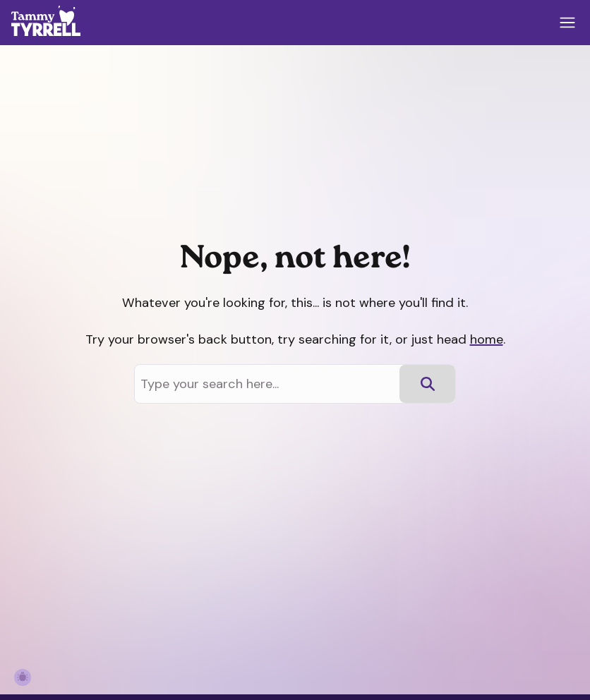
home (487, 339)
